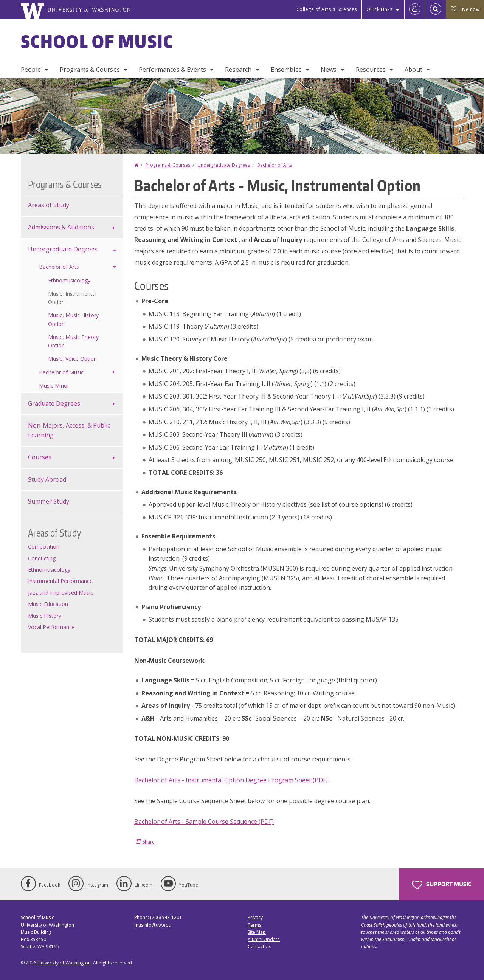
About (413, 70)
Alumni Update (264, 939)
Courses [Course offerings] (40, 457)
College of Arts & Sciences (327, 9)
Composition (44, 547)
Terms (254, 925)
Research (238, 70)
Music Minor (54, 385)
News (329, 70)
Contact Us (259, 947)
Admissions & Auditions (61, 227)
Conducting (42, 558)
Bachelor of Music (61, 372)
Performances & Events (172, 70)
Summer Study (49, 501)
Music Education (48, 604)
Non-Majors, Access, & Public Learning (69, 430)
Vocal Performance (51, 627)
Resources (371, 70)
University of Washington (64, 963)
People (31, 70)
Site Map (257, 932)
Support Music (441, 885)
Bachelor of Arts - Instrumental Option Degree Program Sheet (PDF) (231, 780)
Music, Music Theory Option (73, 341)
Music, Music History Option (73, 319)
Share (145, 842)
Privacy (255, 917)
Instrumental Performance (60, 581)
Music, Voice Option (72, 359)
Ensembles (286, 70)
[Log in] (415, 9)
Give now (465, 9)
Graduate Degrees (54, 403)
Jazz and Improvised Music (60, 593)
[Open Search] (436, 9)
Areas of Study (49, 205)
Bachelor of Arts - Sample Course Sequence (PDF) (204, 822)
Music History (45, 616)
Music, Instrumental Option (72, 298)
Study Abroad (47, 479)
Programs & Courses (90, 70)
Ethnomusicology (69, 280)
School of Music (97, 41)
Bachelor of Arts (275, 165)
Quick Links (379, 9)
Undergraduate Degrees (224, 165)
